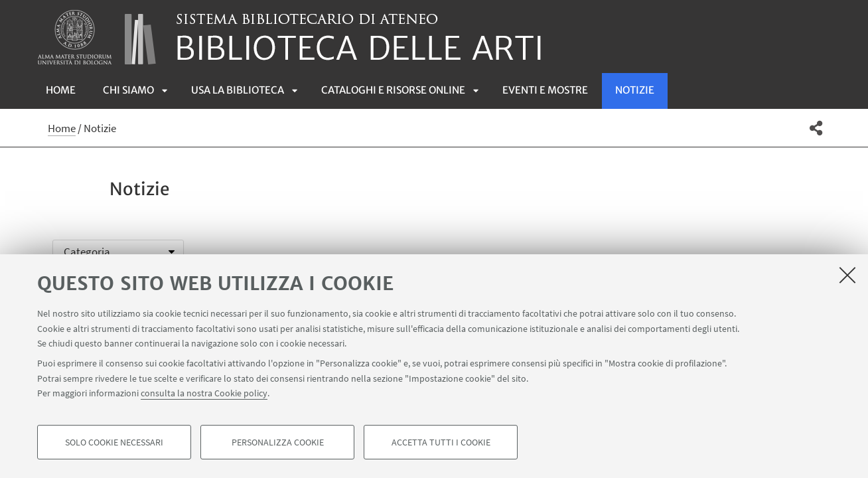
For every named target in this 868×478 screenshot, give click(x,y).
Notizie (635, 90)
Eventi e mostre (545, 90)
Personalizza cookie (278, 442)
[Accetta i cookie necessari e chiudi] (847, 275)
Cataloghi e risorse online (393, 90)
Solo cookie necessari (114, 442)
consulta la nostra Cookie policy (204, 393)
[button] (816, 128)
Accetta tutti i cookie (441, 442)
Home (61, 90)
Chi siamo (128, 90)
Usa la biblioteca (238, 90)
